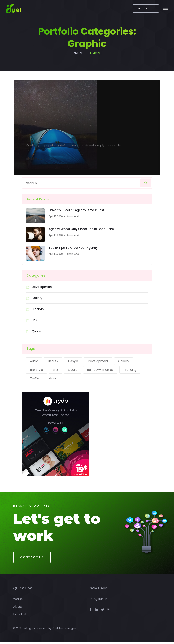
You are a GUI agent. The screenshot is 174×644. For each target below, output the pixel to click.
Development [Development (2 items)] (98, 361)
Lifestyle (38, 309)
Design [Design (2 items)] (73, 361)
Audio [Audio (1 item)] (34, 361)
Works (18, 601)
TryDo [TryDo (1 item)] (34, 379)
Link (34, 320)
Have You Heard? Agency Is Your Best (77, 211)
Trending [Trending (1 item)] (130, 370)
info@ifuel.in (99, 601)
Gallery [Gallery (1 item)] (124, 361)
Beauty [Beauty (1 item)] (53, 361)
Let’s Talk (20, 616)
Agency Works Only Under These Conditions (82, 229)
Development (42, 287)
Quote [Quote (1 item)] (73, 370)
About (18, 609)
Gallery (37, 298)
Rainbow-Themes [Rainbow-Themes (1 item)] (100, 370)
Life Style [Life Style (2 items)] (36, 370)
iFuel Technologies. (64, 630)
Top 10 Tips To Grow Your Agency (74, 248)
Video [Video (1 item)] (53, 379)
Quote (36, 332)
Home (78, 53)
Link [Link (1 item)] (56, 370)
